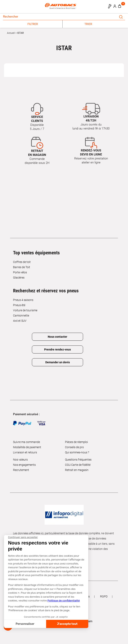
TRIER (88, 24)
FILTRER (33, 24)
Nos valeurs (20, 460)
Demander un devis (58, 362)
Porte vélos (20, 272)
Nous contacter (57, 337)
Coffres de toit (22, 262)
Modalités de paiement (27, 447)
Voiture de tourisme (25, 310)
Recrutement (21, 470)
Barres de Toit (22, 267)
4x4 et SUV (20, 321)
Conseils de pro (74, 447)
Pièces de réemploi (76, 442)
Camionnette (21, 316)
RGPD (104, 596)
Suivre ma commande (26, 442)
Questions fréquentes (78, 460)
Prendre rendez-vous (57, 349)
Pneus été (19, 305)
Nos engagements (24, 465)
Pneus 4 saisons (23, 300)
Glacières (19, 278)
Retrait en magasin (77, 470)
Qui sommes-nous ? (77, 452)
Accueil (11, 33)
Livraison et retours (25, 452)
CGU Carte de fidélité (78, 465)
